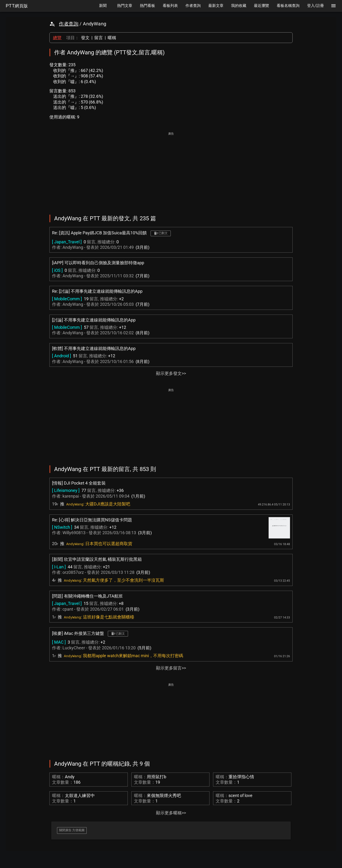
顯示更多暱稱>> (171, 813)
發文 (85, 38)
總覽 (57, 38)
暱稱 (112, 38)
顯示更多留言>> (171, 668)
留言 (99, 38)
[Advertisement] (171, 170)
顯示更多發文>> (171, 373)
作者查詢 (69, 24)
